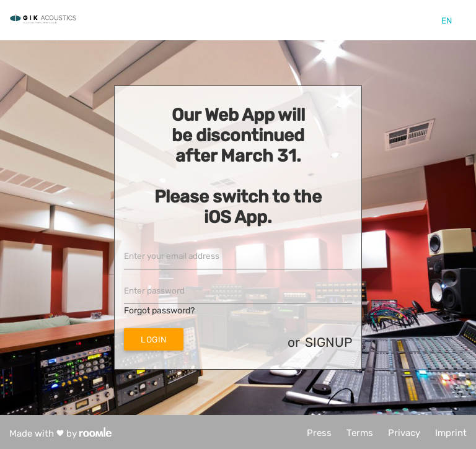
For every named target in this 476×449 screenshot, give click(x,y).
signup (328, 342)
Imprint (451, 433)
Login (154, 339)
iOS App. (238, 217)
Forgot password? (159, 311)
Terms (360, 433)
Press (319, 433)
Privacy (404, 433)
